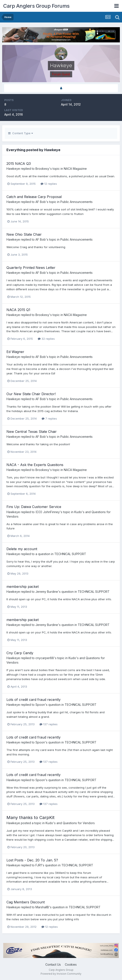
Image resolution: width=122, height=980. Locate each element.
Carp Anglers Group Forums (36, 6)
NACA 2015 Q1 (18, 310)
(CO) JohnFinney (48, 512)
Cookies (71, 964)
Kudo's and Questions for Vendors (70, 823)
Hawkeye (13, 169)
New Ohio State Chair (24, 234)
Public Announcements (76, 202)
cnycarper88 (45, 658)
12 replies (49, 184)
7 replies (49, 419)
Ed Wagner (15, 352)
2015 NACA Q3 (19, 164)
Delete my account (22, 549)
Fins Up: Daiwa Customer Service (34, 507)
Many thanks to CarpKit (30, 818)
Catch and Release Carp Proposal (34, 197)
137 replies (49, 724)
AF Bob (41, 202)
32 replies (46, 339)
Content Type (21, 133)
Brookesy (42, 169)
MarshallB (42, 907)
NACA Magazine (75, 169)
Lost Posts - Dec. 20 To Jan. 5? (32, 860)
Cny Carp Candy (20, 653)
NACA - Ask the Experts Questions (35, 465)
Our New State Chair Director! (31, 394)
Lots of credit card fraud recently (34, 700)
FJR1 (39, 865)
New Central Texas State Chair (32, 432)
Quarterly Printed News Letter (31, 268)
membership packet (23, 587)
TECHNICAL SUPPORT (70, 554)
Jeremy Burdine (47, 592)
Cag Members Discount (26, 902)
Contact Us (53, 964)
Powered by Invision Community (61, 974)
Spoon (40, 705)
